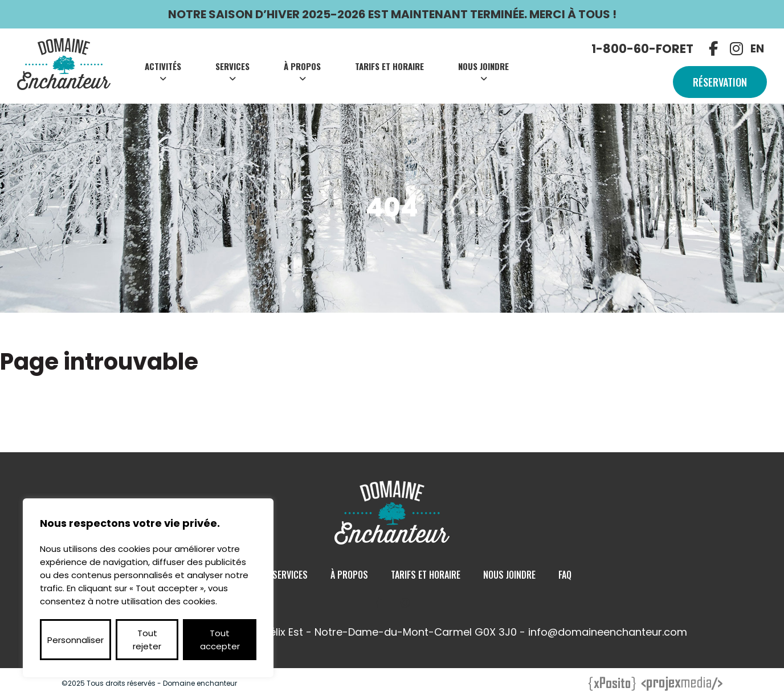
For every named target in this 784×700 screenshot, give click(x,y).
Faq (565, 575)
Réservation (720, 82)
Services (232, 66)
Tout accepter (220, 640)
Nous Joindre (483, 66)
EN (757, 49)
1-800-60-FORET (642, 49)
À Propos (302, 66)
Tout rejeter (147, 640)
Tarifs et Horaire (389, 66)
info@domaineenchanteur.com (608, 632)
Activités (163, 66)
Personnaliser (75, 640)
